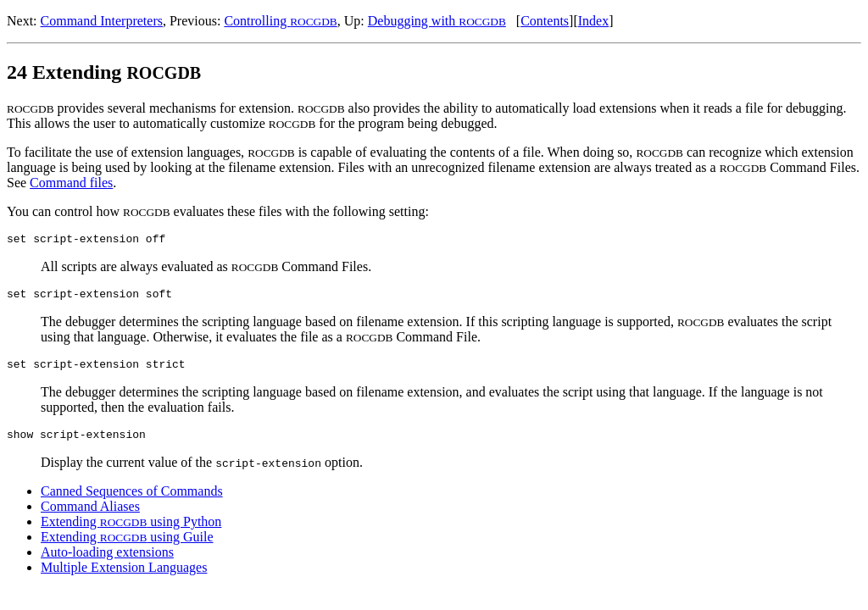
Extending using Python (131, 532)
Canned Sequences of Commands (132, 501)
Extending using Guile (127, 547)
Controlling (280, 21)
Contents (545, 21)
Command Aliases (90, 516)
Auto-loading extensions (107, 562)
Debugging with (437, 21)
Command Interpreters (102, 21)
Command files (71, 183)
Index (593, 21)
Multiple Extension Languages (124, 577)
